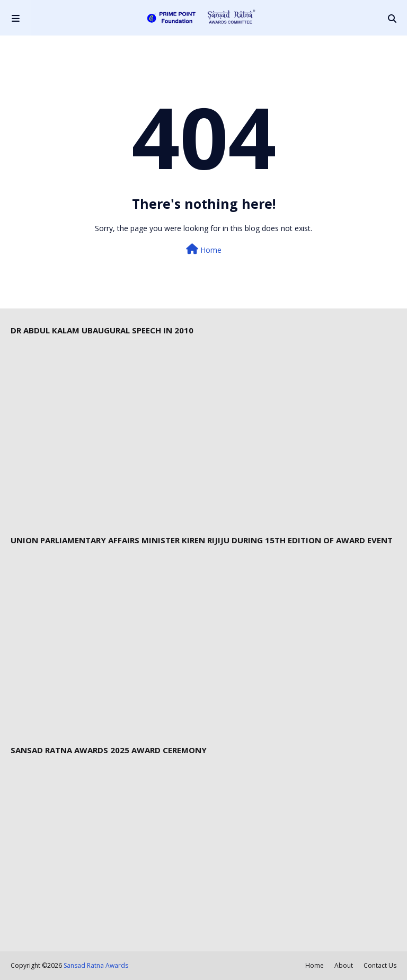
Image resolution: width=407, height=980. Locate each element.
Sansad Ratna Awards (96, 965)
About (344, 965)
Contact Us (380, 965)
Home (204, 249)
